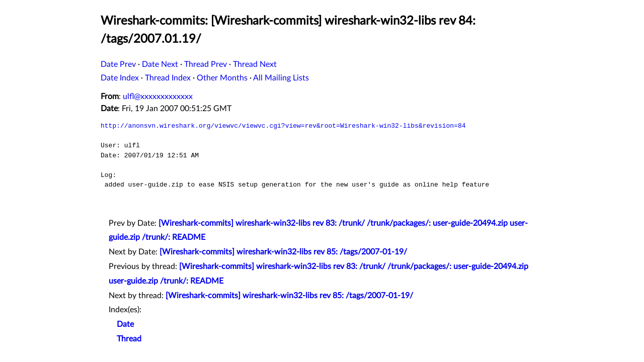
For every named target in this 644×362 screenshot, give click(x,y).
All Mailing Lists (281, 78)
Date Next (160, 64)
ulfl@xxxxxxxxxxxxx (158, 97)
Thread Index (168, 78)
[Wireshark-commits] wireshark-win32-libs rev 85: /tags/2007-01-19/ (283, 252)
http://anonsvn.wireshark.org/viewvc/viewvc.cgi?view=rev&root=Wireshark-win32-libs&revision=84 (283, 126)
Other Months (222, 78)
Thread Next (255, 64)
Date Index (120, 78)
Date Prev (118, 64)
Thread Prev (206, 64)
